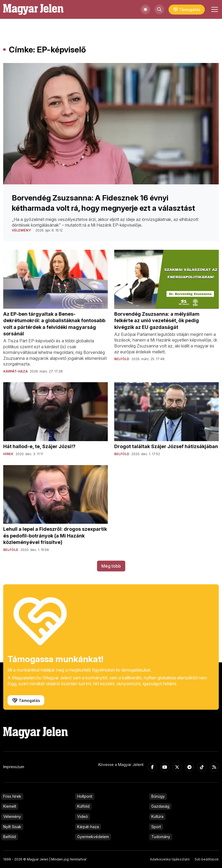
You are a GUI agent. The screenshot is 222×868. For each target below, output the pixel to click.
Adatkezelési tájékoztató (170, 859)
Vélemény (12, 816)
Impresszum (14, 767)
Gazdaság (160, 806)
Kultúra (157, 816)
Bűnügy (158, 796)
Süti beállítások (207, 859)
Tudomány (161, 837)
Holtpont (85, 796)
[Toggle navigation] (214, 9)
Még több (111, 566)
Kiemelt (10, 806)
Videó (83, 816)
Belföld (10, 837)
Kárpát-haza (88, 827)
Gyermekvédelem (93, 837)
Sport (156, 827)
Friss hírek (12, 796)
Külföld (83, 806)
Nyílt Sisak (12, 827)
